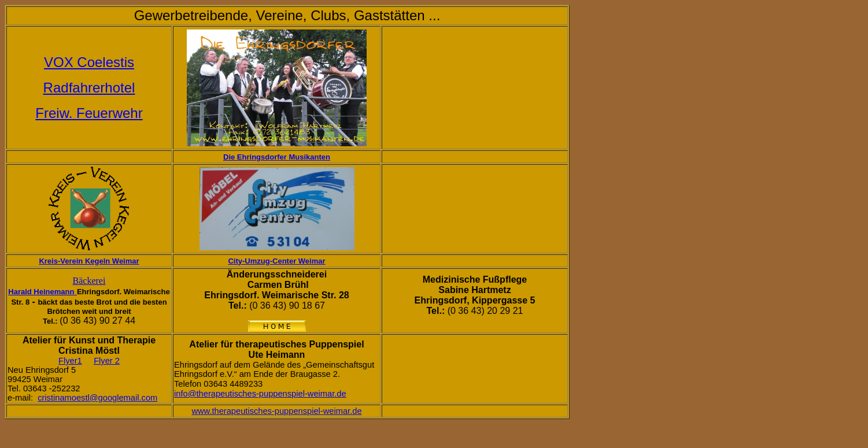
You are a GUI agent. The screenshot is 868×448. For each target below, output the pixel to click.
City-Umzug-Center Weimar (276, 261)
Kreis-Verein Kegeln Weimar (89, 261)
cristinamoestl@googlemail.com (97, 398)
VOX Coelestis (89, 62)
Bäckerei (89, 281)
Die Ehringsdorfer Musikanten (277, 157)
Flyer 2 (107, 361)
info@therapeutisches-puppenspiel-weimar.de (260, 394)
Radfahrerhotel (89, 88)
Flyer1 (70, 361)
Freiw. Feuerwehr (89, 113)
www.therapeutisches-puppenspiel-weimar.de (276, 411)
